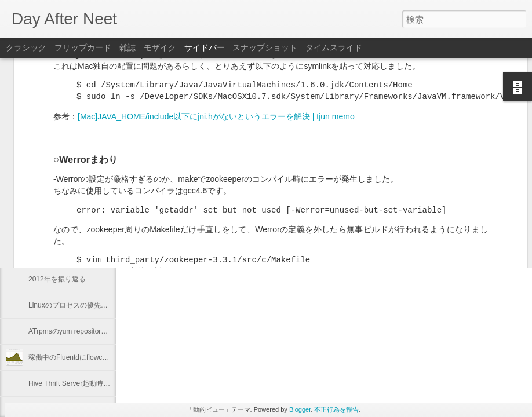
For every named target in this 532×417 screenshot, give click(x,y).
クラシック (26, 47)
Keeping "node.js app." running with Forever (96, 227)
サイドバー (205, 47)
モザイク (160, 47)
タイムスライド (334, 47)
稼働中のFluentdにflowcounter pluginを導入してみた (110, 357)
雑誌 (127, 47)
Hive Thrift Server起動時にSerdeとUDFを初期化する (110, 383)
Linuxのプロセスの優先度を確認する (85, 305)
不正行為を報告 (336, 409)
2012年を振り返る (57, 279)
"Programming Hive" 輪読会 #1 (76, 253)
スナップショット (265, 47)
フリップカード (83, 47)
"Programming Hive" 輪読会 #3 (76, 201)
